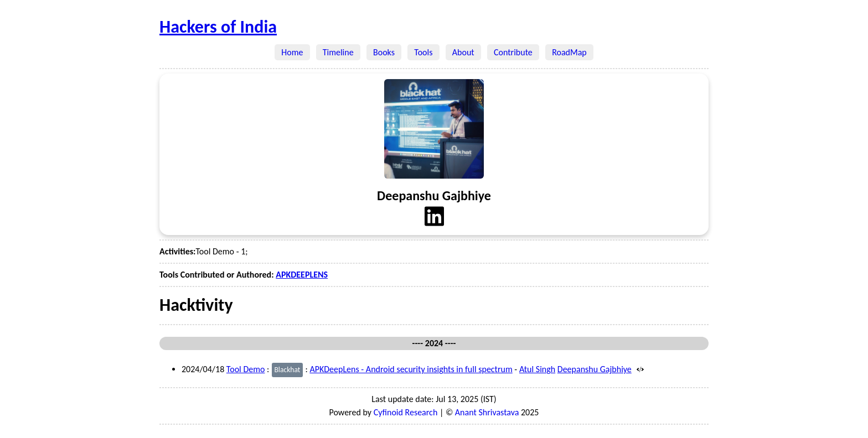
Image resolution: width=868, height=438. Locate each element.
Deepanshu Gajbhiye (595, 369)
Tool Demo (246, 369)
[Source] (639, 369)
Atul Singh (537, 369)
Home (292, 52)
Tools (423, 52)
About (463, 52)
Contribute (513, 52)
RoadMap (569, 52)
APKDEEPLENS (302, 275)
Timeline (338, 52)
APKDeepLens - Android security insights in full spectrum (411, 369)
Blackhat (287, 370)
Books (384, 52)
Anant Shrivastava (487, 412)
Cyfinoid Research (406, 412)
